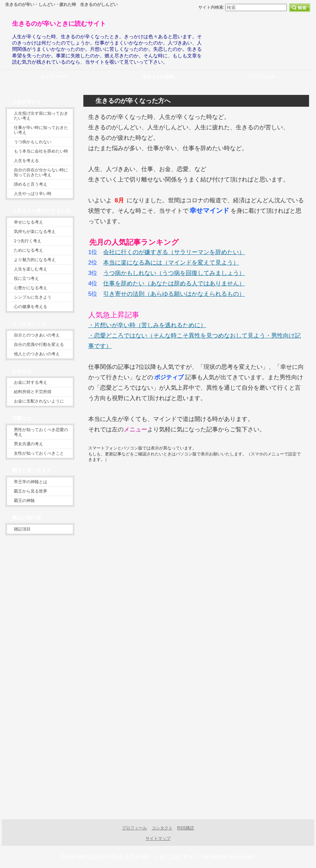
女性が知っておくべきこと (39, 453)
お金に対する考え (31, 382)
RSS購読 (186, 828)
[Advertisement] (147, 553)
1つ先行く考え (28, 241)
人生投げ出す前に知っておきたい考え (41, 116)
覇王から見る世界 (31, 491)
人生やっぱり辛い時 (33, 194)
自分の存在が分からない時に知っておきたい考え (41, 172)
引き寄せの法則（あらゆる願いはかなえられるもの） (174, 294)
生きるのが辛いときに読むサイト (59, 24)
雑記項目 (22, 529)
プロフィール (134, 828)
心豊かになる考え (31, 288)
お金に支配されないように (39, 401)
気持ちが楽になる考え (35, 232)
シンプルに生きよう (33, 297)
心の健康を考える (31, 307)
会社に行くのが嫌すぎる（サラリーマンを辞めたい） (174, 252)
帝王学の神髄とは (31, 482)
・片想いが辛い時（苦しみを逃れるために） (147, 325)
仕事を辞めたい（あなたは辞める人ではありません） (174, 283)
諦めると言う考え (31, 184)
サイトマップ (158, 838)
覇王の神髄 (24, 501)
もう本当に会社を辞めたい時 (41, 151)
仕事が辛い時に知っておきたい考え (41, 130)
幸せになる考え (28, 222)
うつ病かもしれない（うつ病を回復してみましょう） (174, 273)
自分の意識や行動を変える (39, 344)
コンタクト (162, 828)
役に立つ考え (26, 278)
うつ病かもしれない (33, 142)
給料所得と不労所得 (33, 392)
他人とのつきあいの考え (37, 354)
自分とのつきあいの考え (37, 335)
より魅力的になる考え (35, 260)
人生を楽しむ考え (31, 269)
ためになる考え (28, 250)
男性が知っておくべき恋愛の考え (41, 432)
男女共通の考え (28, 444)
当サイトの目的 (158, 77)
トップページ (54, 77)
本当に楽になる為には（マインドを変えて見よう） (171, 263)
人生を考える (26, 161)
